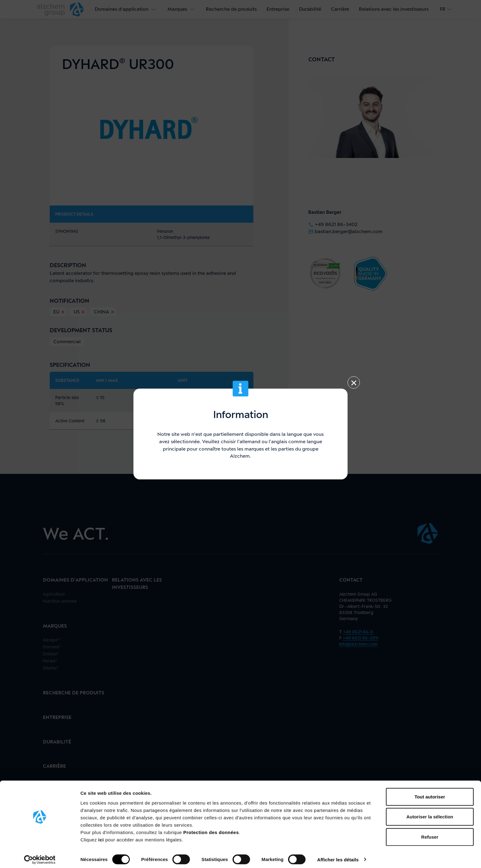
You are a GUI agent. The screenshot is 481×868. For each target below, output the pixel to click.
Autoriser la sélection (430, 813)
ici (102, 836)
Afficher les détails (338, 856)
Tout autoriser (430, 793)
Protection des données (211, 829)
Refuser (430, 833)
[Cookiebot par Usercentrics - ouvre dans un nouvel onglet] (40, 856)
